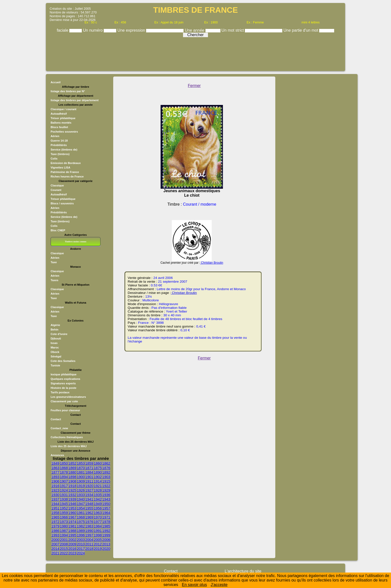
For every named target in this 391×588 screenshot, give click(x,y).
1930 (55, 495)
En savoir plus (194, 585)
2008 (64, 544)
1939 (72, 499)
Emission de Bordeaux (66, 163)
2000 (55, 540)
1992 (106, 531)
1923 (55, 490)
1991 (98, 531)
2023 (72, 553)
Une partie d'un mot (301, 30)
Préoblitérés (59, 145)
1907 (64, 481)
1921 (98, 486)
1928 (98, 490)
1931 (64, 495)
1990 (89, 531)
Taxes (54, 280)
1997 (89, 535)
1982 (81, 526)
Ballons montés (61, 123)
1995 (72, 535)
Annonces (57, 455)
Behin (54, 330)
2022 (64, 553)
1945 (64, 504)
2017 (81, 549)
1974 (72, 522)
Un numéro (94, 30)
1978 (106, 522)
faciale (63, 30)
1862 (106, 463)
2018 (89, 549)
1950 (106, 504)
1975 (81, 522)
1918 (72, 486)
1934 (89, 495)
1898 (72, 477)
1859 (89, 463)
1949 (98, 504)
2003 (81, 540)
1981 (72, 526)
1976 (89, 522)
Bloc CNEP (58, 230)
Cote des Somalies (63, 361)
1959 (64, 513)
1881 (81, 472)
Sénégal (56, 356)
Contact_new (59, 428)
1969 (89, 517)
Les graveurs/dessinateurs (68, 397)
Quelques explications (65, 379)
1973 (64, 522)
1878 (64, 472)
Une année (195, 30)
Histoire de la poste (63, 388)
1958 (55, 513)
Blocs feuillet (59, 127)
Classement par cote (64, 401)
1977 (98, 522)
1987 (64, 531)
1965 (55, 517)
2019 (98, 549)
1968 (81, 517)
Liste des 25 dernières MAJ (69, 446)
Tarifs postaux (60, 392)
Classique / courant (63, 109)
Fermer (194, 86)
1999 (106, 535)
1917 (64, 486)
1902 (98, 477)
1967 (72, 517)
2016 (72, 549)
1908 (72, 481)
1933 (81, 495)
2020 (106, 549)
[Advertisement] (195, 53)
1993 (55, 535)
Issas (54, 343)
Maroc (55, 347)
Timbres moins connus (76, 242)
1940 (81, 499)
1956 (98, 508)
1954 (81, 508)
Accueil (56, 82)
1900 (81, 477)
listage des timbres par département (75, 100)
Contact (56, 419)
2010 (81, 544)
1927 (89, 490)
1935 (98, 495)
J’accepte (219, 585)
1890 (98, 472)
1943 (106, 499)
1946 (72, 504)
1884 (89, 472)
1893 (55, 477)
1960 (72, 513)
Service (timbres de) (64, 150)
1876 (106, 468)
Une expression (132, 30)
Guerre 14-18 (59, 141)
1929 (106, 490)
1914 (98, 481)
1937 (55, 499)
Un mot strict (233, 30)
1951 (55, 508)
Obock (55, 352)
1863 (55, 468)
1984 (98, 526)
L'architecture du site (243, 571)
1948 (89, 504)
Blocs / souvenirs (62, 203)
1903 (106, 477)
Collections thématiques (67, 437)
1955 (89, 508)
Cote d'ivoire (59, 334)
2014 (55, 549)
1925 (72, 490)
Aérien (55, 136)
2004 (89, 540)
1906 (55, 481)
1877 (55, 472)
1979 (55, 526)
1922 (106, 486)
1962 (89, 513)
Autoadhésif (59, 114)
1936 (106, 495)
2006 (106, 540)
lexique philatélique (64, 374)
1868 (64, 468)
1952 (64, 508)
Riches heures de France (67, 176)
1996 (81, 535)
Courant (56, 190)
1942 (98, 499)
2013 (106, 544)
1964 (106, 513)
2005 (98, 540)
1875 (98, 468)
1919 (81, 486)
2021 (55, 553)
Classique (57, 185)
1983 (89, 526)
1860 (98, 463)
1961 (81, 513)
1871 (89, 468)
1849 (55, 463)
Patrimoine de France (65, 172)
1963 (98, 513)
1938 (64, 499)
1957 (106, 508)
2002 (72, 540)
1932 (72, 495)
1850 (64, 463)
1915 (106, 481)
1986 (55, 531)
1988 (72, 531)
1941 (89, 499)
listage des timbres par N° (68, 91)
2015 (64, 549)
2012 (98, 544)
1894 (64, 477)
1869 (72, 468)
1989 (81, 531)
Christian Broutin (212, 263)
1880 (72, 472)
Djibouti (56, 338)
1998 (98, 535)
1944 (55, 504)
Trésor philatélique (63, 118)
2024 (81, 553)
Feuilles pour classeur (65, 410)
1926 (81, 490)
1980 (64, 526)
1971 (106, 517)
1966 (64, 517)
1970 (98, 517)
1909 (81, 481)
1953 (72, 508)
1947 (81, 504)
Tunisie (55, 365)
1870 (81, 468)
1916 (55, 486)
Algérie (55, 325)
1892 (106, 472)
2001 (64, 540)
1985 (106, 526)
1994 (64, 535)
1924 (64, 490)
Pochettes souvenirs (64, 132)
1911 (89, 481)
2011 (89, 544)
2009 (72, 544)
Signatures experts (63, 383)
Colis (54, 159)
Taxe (54, 262)
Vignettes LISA (60, 168)
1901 (89, 477)
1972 (55, 522)
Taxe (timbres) (60, 154)
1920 (89, 486)
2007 (55, 544)
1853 (81, 463)
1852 (72, 463)
